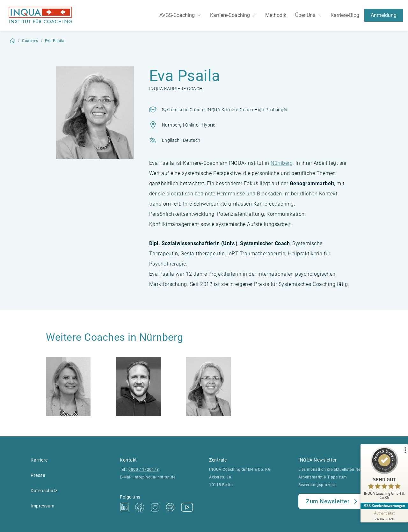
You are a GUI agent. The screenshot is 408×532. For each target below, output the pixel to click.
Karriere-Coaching (230, 15)
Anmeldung (384, 15)
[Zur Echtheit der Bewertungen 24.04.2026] (384, 516)
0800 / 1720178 (144, 470)
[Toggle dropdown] (200, 15)
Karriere (39, 460)
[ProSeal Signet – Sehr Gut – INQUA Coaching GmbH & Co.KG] (384, 475)
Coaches (30, 41)
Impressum (43, 506)
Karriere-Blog (345, 15)
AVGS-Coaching (177, 15)
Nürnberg (282, 163)
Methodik (276, 15)
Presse (38, 475)
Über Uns (305, 15)
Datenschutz (44, 491)
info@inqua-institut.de (154, 477)
